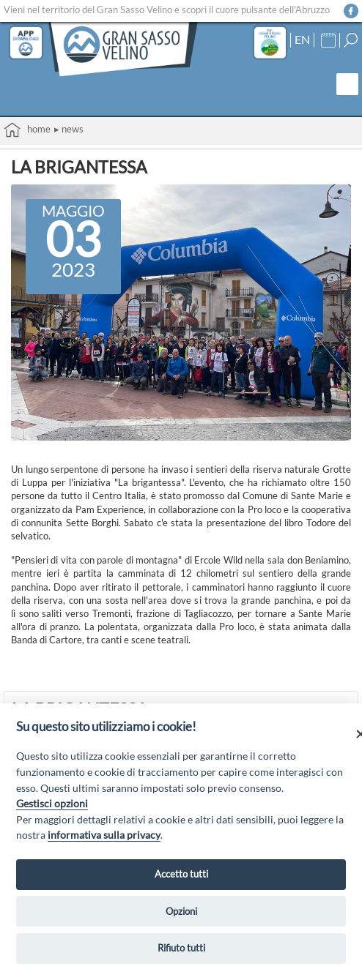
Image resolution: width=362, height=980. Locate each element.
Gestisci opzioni (52, 803)
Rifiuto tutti (181, 948)
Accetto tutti (181, 874)
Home (27, 130)
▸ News (69, 129)
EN (302, 40)
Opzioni (181, 911)
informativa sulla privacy (104, 835)
